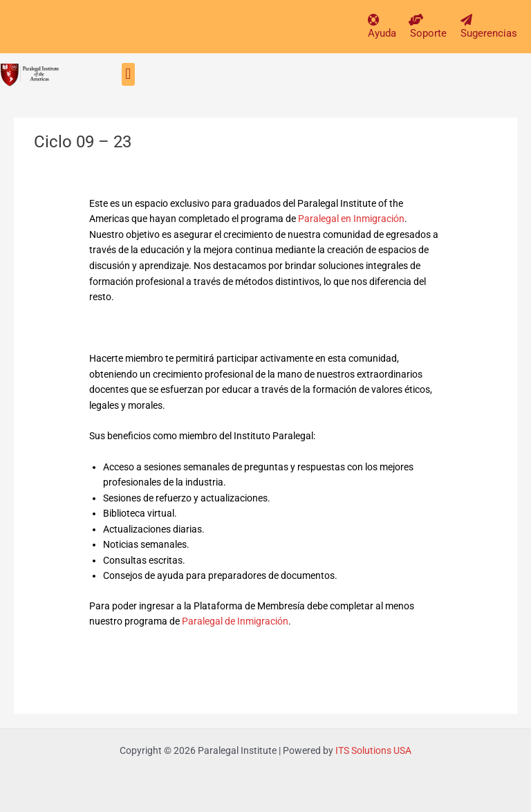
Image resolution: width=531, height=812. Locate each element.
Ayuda (382, 33)
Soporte (428, 33)
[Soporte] (416, 20)
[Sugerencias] (466, 20)
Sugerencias (489, 33)
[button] (128, 74)
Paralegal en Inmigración (351, 219)
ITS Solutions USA (373, 750)
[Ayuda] (374, 20)
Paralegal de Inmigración (235, 621)
